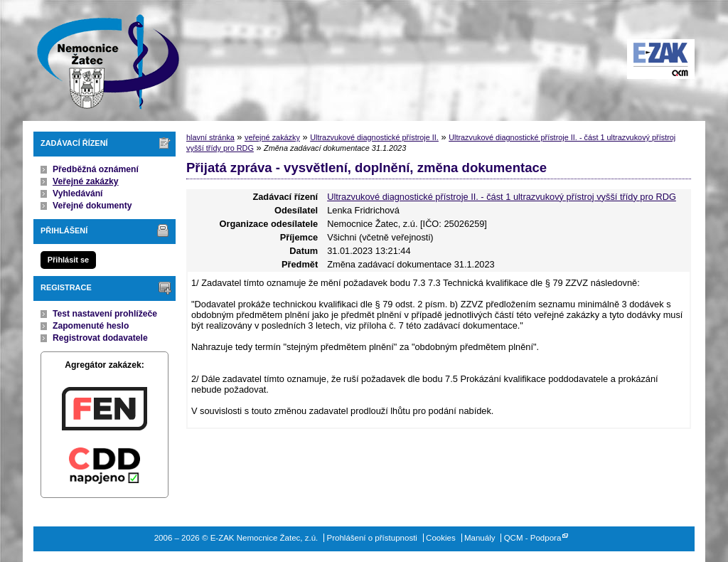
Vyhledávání (78, 193)
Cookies (441, 538)
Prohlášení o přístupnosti (372, 538)
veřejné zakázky (272, 137)
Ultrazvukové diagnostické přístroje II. (374, 137)
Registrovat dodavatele (100, 338)
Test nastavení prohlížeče (105, 314)
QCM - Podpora (533, 538)
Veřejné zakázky (86, 181)
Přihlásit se (68, 260)
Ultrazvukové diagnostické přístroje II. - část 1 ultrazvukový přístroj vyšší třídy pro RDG (502, 197)
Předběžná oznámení (96, 169)
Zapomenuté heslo (91, 326)
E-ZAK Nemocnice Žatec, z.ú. (101, 60)
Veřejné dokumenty (92, 206)
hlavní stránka (210, 137)
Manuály (480, 538)
